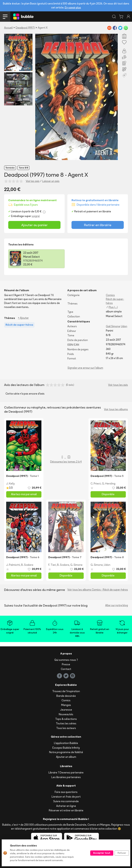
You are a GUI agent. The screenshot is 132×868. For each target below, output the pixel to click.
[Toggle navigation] (5, 17)
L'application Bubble (66, 743)
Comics (110, 295)
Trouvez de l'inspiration (66, 691)
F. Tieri (52, 565)
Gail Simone (113, 326)
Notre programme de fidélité (66, 752)
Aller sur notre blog (117, 605)
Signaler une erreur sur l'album (85, 368)
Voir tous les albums (116, 409)
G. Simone (76, 565)
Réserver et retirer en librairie (66, 810)
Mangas (66, 705)
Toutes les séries (66, 723)
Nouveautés (66, 714)
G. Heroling (109, 484)
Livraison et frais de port (66, 797)
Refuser (122, 853)
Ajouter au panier (34, 225)
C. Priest (96, 484)
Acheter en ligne (66, 806)
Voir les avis (33, 181)
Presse (66, 664)
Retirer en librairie (98, 225)
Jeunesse (66, 710)
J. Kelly (10, 484)
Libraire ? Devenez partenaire (66, 773)
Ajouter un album (66, 757)
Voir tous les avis (118, 385)
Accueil (8, 28)
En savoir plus (73, 7)
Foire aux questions (66, 792)
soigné (36, 216)
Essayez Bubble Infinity (66, 748)
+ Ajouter (23, 318)
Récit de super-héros (115, 301)
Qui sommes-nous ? (66, 660)
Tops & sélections (66, 719)
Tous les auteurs (66, 728)
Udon (124, 326)
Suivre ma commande (66, 801)
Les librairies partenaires (66, 777)
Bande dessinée (66, 696)
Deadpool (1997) (25, 28)
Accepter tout (102, 853)
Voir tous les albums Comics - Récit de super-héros (98, 590)
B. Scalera (27, 565)
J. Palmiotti (13, 565)
